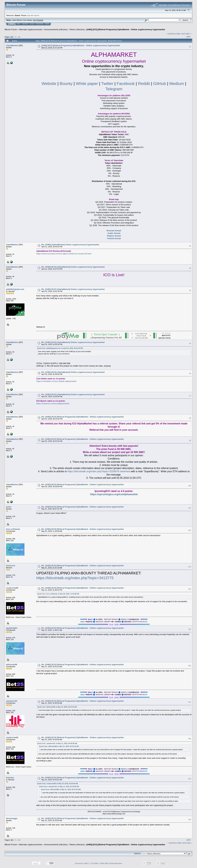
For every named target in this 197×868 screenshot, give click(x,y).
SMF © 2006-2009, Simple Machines (108, 863)
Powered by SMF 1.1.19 (84, 863)
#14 (190, 589)
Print (189, 37)
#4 (190, 291)
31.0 (35, 20)
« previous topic (174, 34)
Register (40, 24)
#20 (190, 820)
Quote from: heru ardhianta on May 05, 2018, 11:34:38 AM (58, 594)
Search (25, 24)
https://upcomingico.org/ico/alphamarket (114, 494)
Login (32, 24)
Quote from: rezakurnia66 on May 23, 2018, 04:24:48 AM (58, 784)
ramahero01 (12, 701)
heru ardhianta (13, 529)
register (36, 15)
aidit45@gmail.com (15, 289)
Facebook (126, 84)
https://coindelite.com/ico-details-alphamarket (56, 381)
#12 (190, 530)
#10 (190, 486)
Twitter (107, 84)
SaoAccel (11, 566)
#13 (190, 567)
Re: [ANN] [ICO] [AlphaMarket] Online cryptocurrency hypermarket (73, 267)
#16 (190, 666)
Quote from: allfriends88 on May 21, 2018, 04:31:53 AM (57, 707)
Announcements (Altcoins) (56, 29)
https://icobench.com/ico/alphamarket (53, 404)
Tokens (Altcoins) (77, 29)
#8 (190, 418)
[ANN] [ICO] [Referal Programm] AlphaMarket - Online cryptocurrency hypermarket (126, 29)
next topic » (186, 34)
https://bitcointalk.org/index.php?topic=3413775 (75, 578)
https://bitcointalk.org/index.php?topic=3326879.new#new (99, 471)
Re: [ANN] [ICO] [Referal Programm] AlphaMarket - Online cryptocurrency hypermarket (83, 417)
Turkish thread (114, 238)
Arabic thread (114, 233)
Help (19, 24)
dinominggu (12, 818)
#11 (190, 508)
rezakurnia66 (12, 588)
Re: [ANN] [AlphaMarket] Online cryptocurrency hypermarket (70, 245)
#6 (190, 373)
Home (12, 24)
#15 (190, 629)
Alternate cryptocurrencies (31, 29)
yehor (9, 507)
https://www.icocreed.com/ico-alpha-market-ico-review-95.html (64, 254)
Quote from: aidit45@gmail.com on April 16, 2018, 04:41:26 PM (60, 348)
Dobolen (10, 778)
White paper (87, 84)
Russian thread (114, 231)
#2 (190, 246)
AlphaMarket (12, 45)
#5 (190, 343)
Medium (177, 84)
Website (49, 84)
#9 (190, 440)
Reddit (144, 84)
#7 (190, 396)
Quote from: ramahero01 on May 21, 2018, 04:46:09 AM (57, 743)
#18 (190, 739)
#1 (190, 47)
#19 (190, 779)
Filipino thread (114, 236)
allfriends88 (12, 665)
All (19, 37)
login (29, 15)
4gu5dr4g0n (12, 628)
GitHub (160, 84)
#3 (190, 268)
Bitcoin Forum (11, 29)
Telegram (114, 89)
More (47, 24)
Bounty (67, 84)
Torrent (40, 20)
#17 (190, 702)
